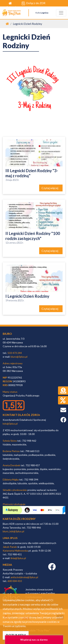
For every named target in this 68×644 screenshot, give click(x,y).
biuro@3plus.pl (19, 357)
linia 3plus (10, 538)
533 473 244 (15, 353)
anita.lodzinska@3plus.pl (24, 577)
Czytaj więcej (50, 188)
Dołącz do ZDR (33, 3)
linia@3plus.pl (18, 558)
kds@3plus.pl (10, 424)
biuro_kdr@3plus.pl (13, 531)
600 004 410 (15, 581)
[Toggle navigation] (61, 13)
